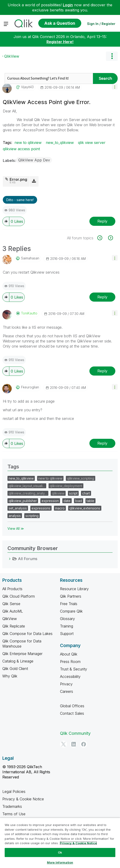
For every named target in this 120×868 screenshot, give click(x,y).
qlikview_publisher (23, 501)
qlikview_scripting (81, 478)
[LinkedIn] (74, 744)
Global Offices (72, 706)
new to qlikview (28, 143)
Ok (60, 852)
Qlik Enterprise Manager (22, 654)
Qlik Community (75, 733)
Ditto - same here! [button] (20, 200)
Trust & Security (74, 669)
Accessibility (70, 676)
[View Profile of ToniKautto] (29, 313)
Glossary (67, 619)
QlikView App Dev (34, 160)
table (90, 501)
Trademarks (12, 806)
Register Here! (60, 42)
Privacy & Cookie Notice (23, 799)
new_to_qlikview (60, 143)
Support (67, 634)
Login (68, 5)
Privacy (66, 684)
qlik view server (92, 143)
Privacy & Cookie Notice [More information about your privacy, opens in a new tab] (78, 843)
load (79, 501)
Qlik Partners (71, 596)
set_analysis (18, 508)
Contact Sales (72, 713)
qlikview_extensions (85, 508)
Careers (67, 691)
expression (50, 501)
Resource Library (74, 589)
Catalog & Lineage (18, 661)
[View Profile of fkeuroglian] (30, 387)
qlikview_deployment (66, 486)
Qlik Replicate (14, 626)
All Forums (28, 559)
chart (86, 493)
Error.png (18, 179)
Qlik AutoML (13, 611)
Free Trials (69, 604)
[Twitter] (64, 744)
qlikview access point (21, 149)
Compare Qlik (71, 611)
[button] (115, 87)
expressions (41, 508)
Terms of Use (14, 814)
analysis (15, 516)
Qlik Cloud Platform (19, 596)
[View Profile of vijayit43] (27, 87)
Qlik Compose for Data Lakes (27, 634)
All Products (12, 589)
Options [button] (112, 56)
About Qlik (69, 654)
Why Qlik (10, 676)
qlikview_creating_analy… (28, 493)
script (73, 493)
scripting (32, 516)
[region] (60, 843)
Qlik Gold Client (15, 669)
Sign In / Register (101, 24)
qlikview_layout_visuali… (27, 486)
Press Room (70, 662)
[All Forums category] (10, 559)
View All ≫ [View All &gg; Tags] (16, 528)
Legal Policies (14, 791)
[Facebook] (84, 744)
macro (60, 508)
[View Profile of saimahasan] (30, 258)
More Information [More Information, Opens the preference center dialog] (60, 862)
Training (67, 626)
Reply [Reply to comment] (102, 297)
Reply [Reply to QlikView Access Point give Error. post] (102, 221)
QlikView (12, 56)
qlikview (58, 493)
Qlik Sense (11, 604)
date (67, 501)
